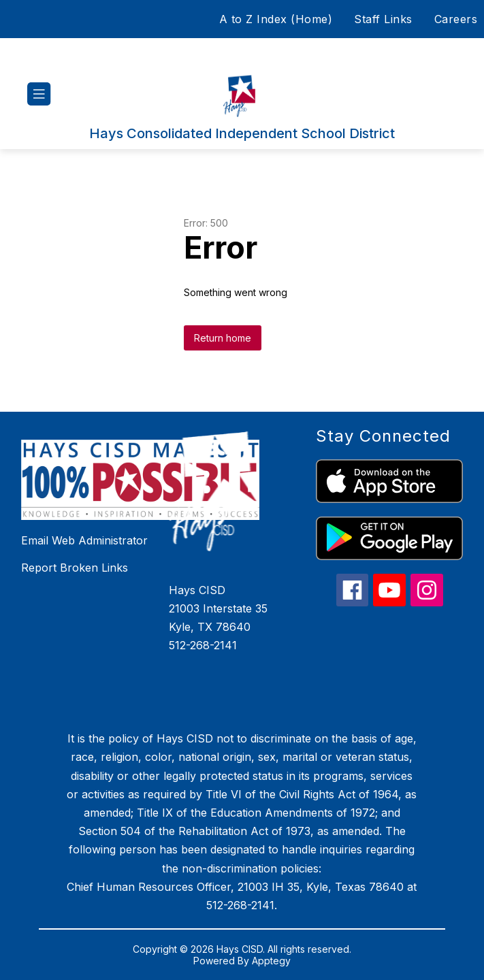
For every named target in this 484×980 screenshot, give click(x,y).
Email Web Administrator (84, 540)
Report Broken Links (75, 568)
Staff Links (383, 19)
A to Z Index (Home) (276, 19)
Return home (223, 338)
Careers (456, 19)
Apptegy (271, 961)
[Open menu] (39, 94)
